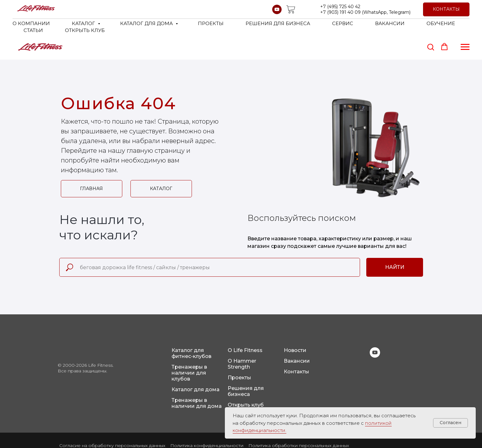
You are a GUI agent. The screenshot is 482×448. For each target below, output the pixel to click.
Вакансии (297, 336)
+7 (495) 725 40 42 (340, 7)
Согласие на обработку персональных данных (112, 420)
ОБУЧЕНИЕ (441, 23)
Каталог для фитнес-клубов (191, 328)
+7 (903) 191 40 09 (340, 12)
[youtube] (277, 9)
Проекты (239, 352)
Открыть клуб (246, 380)
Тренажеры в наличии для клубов (189, 348)
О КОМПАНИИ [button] (31, 23)
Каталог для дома (196, 364)
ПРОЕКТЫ (211, 23)
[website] (291, 9)
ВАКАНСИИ (390, 23)
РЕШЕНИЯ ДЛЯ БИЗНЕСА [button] (278, 23)
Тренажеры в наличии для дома (197, 378)
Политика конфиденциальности (207, 420)
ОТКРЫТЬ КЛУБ (85, 30)
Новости (295, 325)
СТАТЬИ (33, 30)
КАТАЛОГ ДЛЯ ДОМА (147, 23)
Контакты (297, 347)
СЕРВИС (343, 23)
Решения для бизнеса (246, 366)
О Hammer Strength (242, 339)
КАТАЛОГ (84, 23)
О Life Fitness (245, 325)
